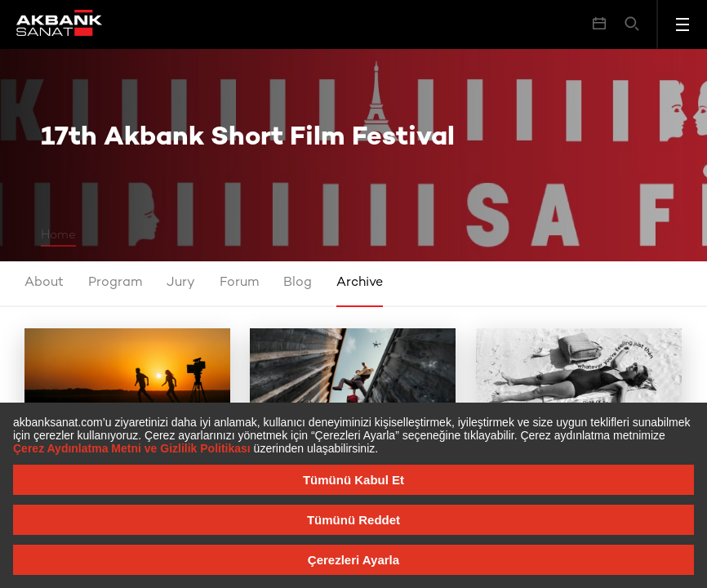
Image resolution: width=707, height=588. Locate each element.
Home (58, 235)
